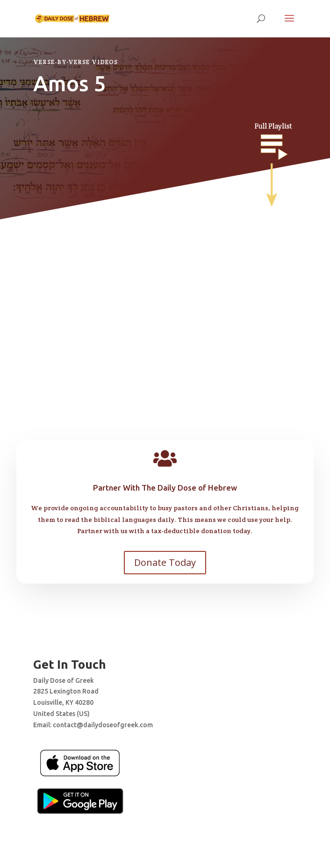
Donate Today (165, 562)
